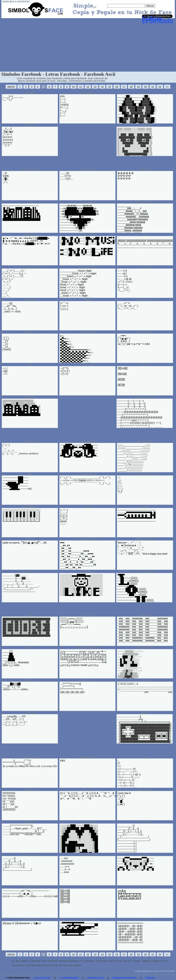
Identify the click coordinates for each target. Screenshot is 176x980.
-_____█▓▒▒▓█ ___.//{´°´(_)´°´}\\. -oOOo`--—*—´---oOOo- (16, 687)
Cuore (30, 615)
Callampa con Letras (88, 855)
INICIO (11, 87)
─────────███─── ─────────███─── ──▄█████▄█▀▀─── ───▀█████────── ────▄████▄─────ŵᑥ (18, 483)
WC (30, 474)
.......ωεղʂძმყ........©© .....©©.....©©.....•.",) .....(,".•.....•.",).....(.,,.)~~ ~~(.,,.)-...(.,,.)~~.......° (15, 721)
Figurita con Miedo (30, 170)
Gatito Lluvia (30, 790)
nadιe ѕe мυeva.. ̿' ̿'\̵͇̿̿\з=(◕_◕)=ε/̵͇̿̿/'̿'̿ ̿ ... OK (25, 543)
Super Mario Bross (145, 648)
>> (167, 87)
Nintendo (145, 713)
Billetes (88, 887)
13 (95, 87)
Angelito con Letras (145, 300)
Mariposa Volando (88, 757)
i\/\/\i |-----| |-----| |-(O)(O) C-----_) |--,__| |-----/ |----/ (64, 106)
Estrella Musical (88, 332)
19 (138, 87)
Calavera (88, 507)
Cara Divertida (145, 125)
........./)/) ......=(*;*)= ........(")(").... (67, 176)
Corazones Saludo (88, 474)
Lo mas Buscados (69, 978)
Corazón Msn (30, 441)
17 (124, 87)
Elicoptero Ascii (88, 920)
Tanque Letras (88, 680)
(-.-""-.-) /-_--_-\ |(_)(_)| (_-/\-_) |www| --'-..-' (64, 517)
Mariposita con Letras (145, 202)
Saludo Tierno (30, 300)
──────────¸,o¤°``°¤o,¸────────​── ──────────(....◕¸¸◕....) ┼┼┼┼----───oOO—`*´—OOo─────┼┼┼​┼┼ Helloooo (33, 894)
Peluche (88, 300)
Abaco (145, 920)
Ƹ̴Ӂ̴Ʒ (63, 761)
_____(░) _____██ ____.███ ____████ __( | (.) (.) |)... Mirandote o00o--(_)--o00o (16, 658)
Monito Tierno (145, 332)
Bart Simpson (88, 93)
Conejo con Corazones (88, 539)
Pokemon (145, 887)
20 (145, 87)
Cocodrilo (145, 680)
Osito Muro (145, 855)
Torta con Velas (145, 822)
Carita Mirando (30, 680)
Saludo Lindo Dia (145, 790)
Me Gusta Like (87, 572)
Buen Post (30, 822)
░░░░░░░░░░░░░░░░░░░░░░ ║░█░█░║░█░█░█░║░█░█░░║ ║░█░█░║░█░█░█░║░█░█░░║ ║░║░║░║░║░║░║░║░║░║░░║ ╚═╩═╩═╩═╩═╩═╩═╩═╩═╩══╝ (22, 516)
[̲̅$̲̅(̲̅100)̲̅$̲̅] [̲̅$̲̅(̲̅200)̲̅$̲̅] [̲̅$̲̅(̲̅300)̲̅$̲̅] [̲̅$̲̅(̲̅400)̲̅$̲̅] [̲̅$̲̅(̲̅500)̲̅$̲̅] (65, 896)
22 (160, 87)
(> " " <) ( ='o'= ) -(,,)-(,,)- (64, 306)
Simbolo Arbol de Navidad (145, 474)
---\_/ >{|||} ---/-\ (5, 371)
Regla (145, 235)
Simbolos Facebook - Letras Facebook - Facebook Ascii (58, 74)
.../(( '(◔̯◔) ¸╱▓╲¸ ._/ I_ (6, 177)
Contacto (150, 978)
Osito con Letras (88, 365)
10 (74, 87)
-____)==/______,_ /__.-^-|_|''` (13, 98)
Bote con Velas (30, 572)
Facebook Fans (96, 978)
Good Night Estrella (88, 267)
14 (102, 87)
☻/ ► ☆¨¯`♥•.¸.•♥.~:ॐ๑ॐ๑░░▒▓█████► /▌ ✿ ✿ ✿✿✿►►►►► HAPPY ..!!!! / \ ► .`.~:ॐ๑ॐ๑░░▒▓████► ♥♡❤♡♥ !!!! (26, 241)
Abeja (30, 365)
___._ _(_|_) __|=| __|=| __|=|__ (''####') (7, 343)
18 (131, 87)
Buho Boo (30, 125)
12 (88, 87)
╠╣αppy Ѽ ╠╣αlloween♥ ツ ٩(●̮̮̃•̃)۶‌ (22, 923)
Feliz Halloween (30, 920)
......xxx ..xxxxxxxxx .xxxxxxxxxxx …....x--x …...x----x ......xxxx (67, 865)
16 (117, 87)
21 (153, 87)
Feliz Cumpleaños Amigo (88, 648)
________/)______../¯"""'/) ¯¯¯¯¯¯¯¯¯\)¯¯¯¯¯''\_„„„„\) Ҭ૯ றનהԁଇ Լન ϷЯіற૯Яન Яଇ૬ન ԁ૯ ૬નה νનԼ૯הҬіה (30, 763)
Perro (145, 757)
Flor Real (145, 93)
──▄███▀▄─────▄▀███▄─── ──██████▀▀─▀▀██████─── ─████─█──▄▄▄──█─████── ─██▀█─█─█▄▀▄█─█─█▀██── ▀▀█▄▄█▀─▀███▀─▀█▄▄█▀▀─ (79, 451)
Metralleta (30, 93)
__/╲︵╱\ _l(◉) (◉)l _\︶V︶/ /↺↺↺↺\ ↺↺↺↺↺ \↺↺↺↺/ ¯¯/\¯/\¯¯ (8, 137)
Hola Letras (145, 615)
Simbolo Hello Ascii (30, 887)
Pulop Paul (88, 615)
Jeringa (145, 507)
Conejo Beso (88, 170)
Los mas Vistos (42, 978)
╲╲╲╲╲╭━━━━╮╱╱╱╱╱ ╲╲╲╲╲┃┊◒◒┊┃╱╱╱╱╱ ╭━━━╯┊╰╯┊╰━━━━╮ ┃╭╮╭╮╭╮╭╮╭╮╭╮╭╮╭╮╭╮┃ (74, 623)
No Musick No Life (88, 235)
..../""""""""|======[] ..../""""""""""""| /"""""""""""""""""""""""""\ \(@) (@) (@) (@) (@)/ (72, 688)
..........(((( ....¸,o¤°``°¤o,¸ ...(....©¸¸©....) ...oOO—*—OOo (12, 307)
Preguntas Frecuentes (125, 978)
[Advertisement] (88, 46)
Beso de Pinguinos (88, 441)
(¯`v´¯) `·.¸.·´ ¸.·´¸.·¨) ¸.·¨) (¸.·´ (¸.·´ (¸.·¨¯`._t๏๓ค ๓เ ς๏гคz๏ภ (21, 449)
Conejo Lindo (145, 267)
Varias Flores (145, 170)
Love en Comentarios (144, 572)
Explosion (88, 790)
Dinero (145, 365)
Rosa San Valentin (30, 757)
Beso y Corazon (88, 822)
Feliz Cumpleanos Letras (145, 397)
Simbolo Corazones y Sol (30, 267)
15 (109, 87)
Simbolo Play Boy (145, 441)
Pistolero (30, 539)
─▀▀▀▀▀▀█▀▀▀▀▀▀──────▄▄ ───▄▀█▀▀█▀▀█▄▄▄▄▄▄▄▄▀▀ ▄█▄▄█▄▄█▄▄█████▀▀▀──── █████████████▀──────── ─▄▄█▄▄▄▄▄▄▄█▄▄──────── (79, 929)
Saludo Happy (30, 235)
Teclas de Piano (30, 507)
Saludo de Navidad (145, 539)
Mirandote (30, 648)
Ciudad (30, 202)
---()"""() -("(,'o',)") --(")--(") (65, 371)
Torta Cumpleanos (30, 855)
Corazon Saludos (88, 202)
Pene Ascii (30, 332)
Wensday (30, 713)
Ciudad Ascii (30, 397)
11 (81, 87)
